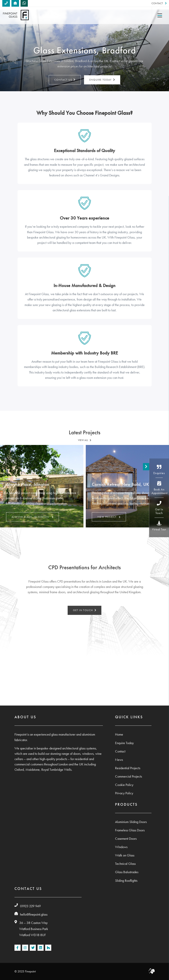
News (119, 760)
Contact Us (65, 80)
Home (119, 734)
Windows (121, 847)
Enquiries (159, 470)
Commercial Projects (129, 776)
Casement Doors (126, 839)
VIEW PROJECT (109, 517)
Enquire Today (102, 80)
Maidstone (33, 770)
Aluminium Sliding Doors (131, 822)
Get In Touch (159, 508)
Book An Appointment (159, 488)
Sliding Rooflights (126, 881)
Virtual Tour (159, 526)
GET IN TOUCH (85, 610)
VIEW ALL (85, 440)
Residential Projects (128, 768)
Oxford (19, 770)
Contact (159, 3)
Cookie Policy (124, 785)
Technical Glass (125, 864)
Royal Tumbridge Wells (56, 770)
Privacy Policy (124, 793)
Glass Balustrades (127, 872)
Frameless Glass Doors (130, 830)
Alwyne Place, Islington (32, 517)
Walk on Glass (125, 855)
